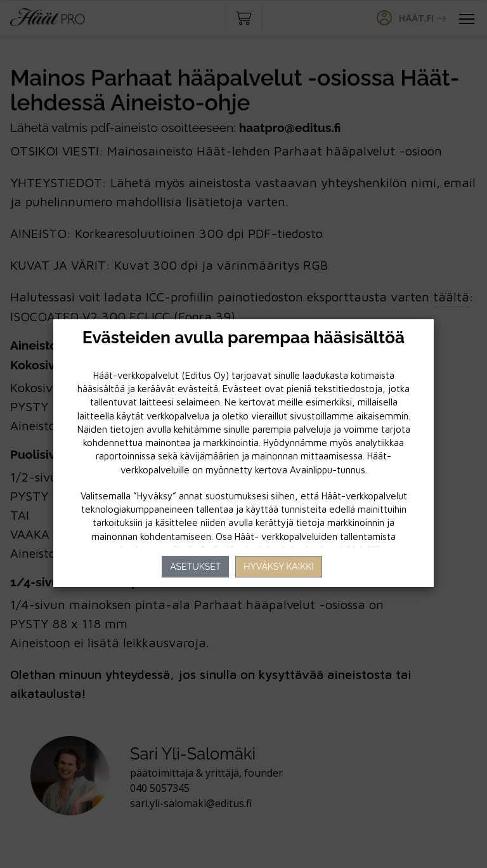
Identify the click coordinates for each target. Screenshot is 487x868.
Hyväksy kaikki (278, 567)
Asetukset (195, 567)
